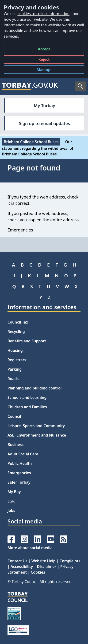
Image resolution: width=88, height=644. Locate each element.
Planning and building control (35, 388)
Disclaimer (46, 567)
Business (16, 445)
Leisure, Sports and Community (36, 426)
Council (14, 416)
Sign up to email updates (44, 123)
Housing (15, 350)
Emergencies (19, 473)
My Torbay (44, 105)
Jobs (11, 510)
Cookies (38, 572)
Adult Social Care (23, 454)
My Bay (14, 492)
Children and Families (27, 407)
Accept (44, 50)
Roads (13, 379)
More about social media (30, 548)
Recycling (16, 332)
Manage (48, 71)
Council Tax (18, 322)
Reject (44, 60)
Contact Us (17, 561)
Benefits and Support (27, 341)
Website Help (44, 561)
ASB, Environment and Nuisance (37, 435)
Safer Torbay (19, 482)
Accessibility (22, 567)
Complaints (70, 561)
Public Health (20, 463)
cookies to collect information (43, 14)
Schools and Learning (27, 397)
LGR (11, 501)
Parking (15, 369)
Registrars (17, 360)
